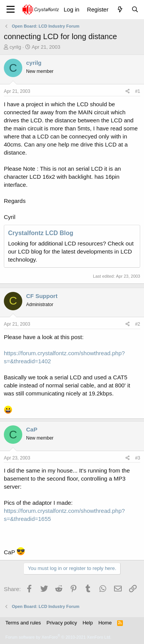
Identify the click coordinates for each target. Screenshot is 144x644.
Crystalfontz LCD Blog (41, 233)
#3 (138, 458)
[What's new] (120, 9)
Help (88, 623)
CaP (32, 429)
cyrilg (15, 47)
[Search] (135, 9)
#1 (138, 91)
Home (105, 623)
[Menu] (11, 10)
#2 (138, 324)
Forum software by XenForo (58, 637)
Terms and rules (23, 623)
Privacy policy (62, 623)
